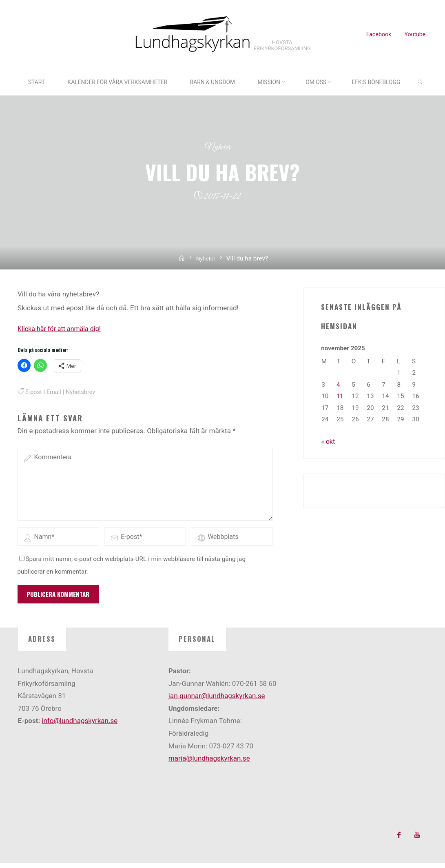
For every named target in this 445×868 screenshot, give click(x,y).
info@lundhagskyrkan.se (80, 726)
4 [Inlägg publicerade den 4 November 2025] (338, 385)
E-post (34, 392)
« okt (328, 441)
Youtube (414, 35)
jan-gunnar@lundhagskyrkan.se (217, 701)
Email (55, 392)
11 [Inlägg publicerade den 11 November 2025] (340, 396)
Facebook (378, 35)
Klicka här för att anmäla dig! (62, 329)
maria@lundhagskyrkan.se (209, 763)
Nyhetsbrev (83, 392)
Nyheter (217, 147)
